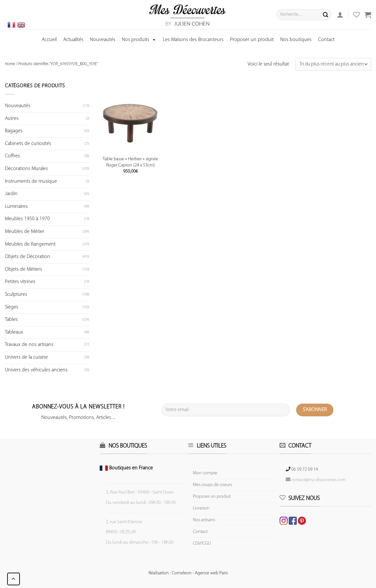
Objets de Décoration (28, 257)
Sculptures (16, 294)
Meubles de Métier (25, 232)
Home (10, 64)
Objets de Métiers (23, 269)
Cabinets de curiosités (28, 144)
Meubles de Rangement (30, 244)
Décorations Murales (26, 169)
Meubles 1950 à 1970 (27, 219)
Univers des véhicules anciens (36, 370)
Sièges (12, 307)
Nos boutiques (296, 40)
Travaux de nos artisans (29, 345)
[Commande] (333, 64)
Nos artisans (204, 520)
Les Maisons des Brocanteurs (193, 40)
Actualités (73, 40)
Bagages (14, 131)
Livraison (201, 508)
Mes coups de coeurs (212, 485)
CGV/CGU (202, 544)
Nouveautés (103, 40)
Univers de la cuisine (26, 357)
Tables (11, 320)
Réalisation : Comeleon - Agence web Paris (188, 573)
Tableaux (14, 332)
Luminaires (16, 207)
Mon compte (205, 473)
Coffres (12, 156)
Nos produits (139, 40)
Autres (12, 119)
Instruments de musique (31, 181)
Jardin (11, 194)
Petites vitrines (20, 282)
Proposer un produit (252, 40)
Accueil (49, 40)
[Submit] (325, 15)
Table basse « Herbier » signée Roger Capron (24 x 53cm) (130, 162)
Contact (326, 40)
